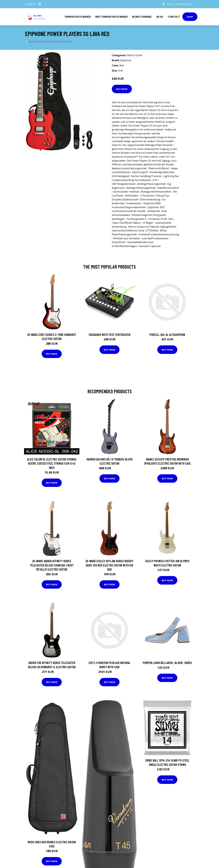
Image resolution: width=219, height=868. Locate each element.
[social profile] (40, 4)
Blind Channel (142, 16)
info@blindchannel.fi (182, 4)
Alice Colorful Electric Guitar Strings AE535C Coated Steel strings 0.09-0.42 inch (52, 462)
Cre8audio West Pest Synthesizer (110, 333)
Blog (160, 16)
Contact (174, 16)
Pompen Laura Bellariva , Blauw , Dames (167, 662)
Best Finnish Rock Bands (112, 16)
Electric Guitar (135, 54)
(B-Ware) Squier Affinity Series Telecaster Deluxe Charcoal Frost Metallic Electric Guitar (52, 564)
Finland (165, 4)
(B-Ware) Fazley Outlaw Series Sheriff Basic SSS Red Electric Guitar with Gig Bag (110, 564)
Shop (190, 16)
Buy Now (122, 88)
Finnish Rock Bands (78, 16)
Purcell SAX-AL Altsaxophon (167, 333)
